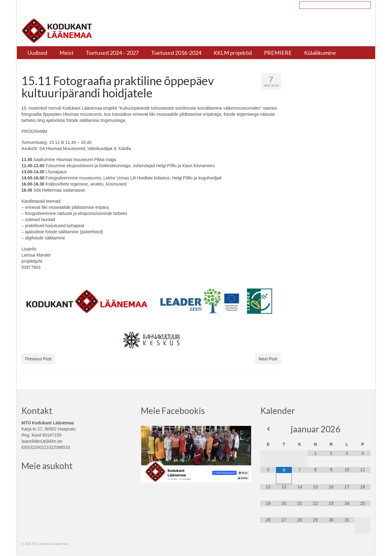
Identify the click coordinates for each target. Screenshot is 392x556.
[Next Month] (362, 429)
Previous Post (38, 359)
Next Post (268, 359)
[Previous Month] (268, 429)
